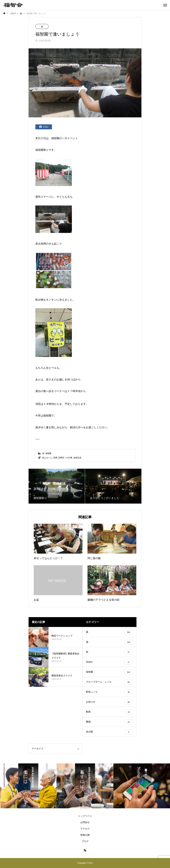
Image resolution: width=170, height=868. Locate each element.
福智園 (55, 138)
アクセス (85, 829)
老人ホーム (47, 458)
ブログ (85, 841)
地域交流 (77, 458)
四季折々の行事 (65, 458)
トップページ (85, 816)
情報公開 (85, 835)
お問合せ (85, 822)
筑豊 (55, 458)
